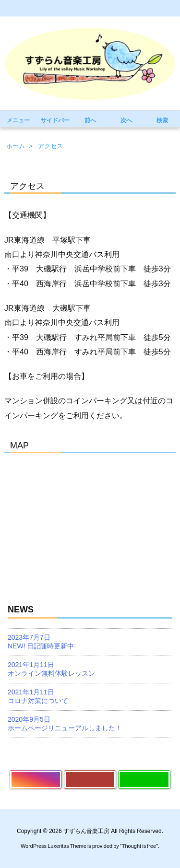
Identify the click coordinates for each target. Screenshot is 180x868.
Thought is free (139, 846)
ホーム (16, 146)
